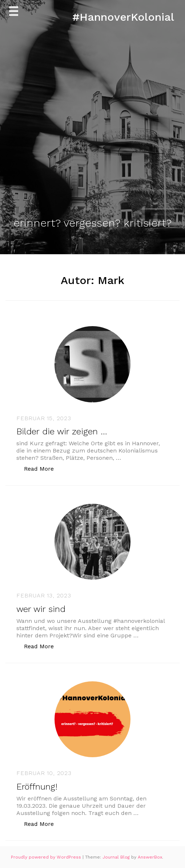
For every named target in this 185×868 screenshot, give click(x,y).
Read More (43, 468)
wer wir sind (41, 609)
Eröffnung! (37, 787)
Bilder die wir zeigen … (62, 431)
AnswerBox (150, 857)
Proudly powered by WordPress (47, 857)
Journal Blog (117, 857)
